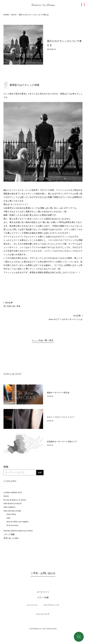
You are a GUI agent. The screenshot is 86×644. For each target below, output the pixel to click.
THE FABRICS (10, 507)
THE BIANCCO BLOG (13, 504)
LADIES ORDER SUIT (13, 493)
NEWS (6, 496)
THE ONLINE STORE (12, 511)
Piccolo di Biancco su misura (15, 500)
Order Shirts (11, 514)
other (9, 518)
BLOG (14, 15)
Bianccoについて (43, 614)
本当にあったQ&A (11, 538)
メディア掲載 (9, 534)
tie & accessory (12, 525)
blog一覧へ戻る (46, 340)
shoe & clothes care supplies (18, 522)
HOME (6, 15)
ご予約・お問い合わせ (43, 573)
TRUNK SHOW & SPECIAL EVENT (18, 531)
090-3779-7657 (32, 605)
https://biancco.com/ (51, 605)
